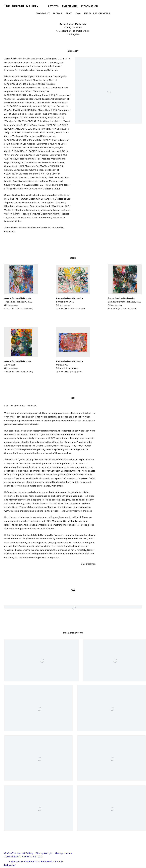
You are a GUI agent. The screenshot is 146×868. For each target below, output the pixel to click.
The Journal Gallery (23, 6)
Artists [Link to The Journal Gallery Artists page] (53, 6)
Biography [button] (43, 14)
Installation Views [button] (97, 14)
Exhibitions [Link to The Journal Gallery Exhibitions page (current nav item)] (70, 6)
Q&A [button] (78, 14)
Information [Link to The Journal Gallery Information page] (90, 6)
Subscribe (10, 865)
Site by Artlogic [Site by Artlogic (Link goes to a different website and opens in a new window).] (44, 854)
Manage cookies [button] (63, 854)
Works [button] (58, 14)
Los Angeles (73, 35)
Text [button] (69, 14)
